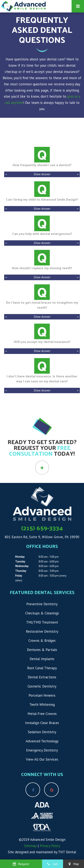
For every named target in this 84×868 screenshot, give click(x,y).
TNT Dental (67, 852)
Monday (20, 557)
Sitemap (30, 846)
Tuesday (20, 562)
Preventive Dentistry (42, 604)
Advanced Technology (42, 741)
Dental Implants (42, 659)
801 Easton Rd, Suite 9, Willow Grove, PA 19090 (42, 537)
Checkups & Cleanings (42, 613)
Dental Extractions (42, 677)
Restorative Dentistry (42, 631)
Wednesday (22, 566)
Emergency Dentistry (42, 750)
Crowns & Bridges (42, 641)
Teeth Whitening (42, 705)
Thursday (21, 571)
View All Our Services (42, 759)
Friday (19, 576)
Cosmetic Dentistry (42, 686)
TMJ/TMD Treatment (42, 622)
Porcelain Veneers (42, 695)
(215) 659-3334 (42, 528)
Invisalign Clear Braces (42, 723)
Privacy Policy (50, 846)
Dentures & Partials (42, 650)
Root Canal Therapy (42, 668)
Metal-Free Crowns (42, 714)
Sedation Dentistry (42, 732)
